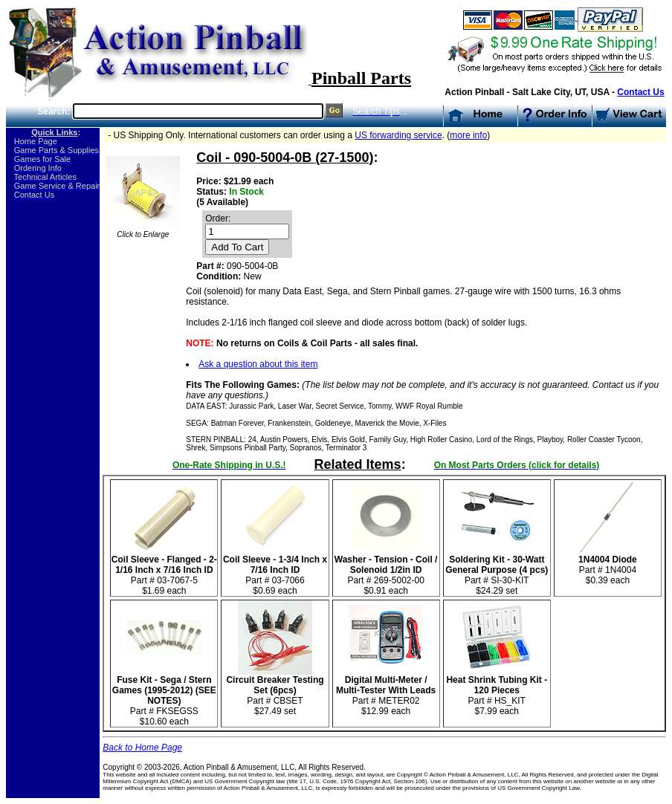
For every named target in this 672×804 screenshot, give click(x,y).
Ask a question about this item (258, 364)
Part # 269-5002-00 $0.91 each (386, 571)
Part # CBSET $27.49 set (275, 691)
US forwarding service (398, 135)
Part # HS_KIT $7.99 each (497, 691)
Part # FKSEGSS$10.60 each (164, 697)
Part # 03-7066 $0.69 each (275, 571)
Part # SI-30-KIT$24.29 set (497, 571)
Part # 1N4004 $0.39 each (607, 566)
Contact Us (640, 92)
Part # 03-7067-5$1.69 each (164, 571)
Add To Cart (237, 247)
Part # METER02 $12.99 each (386, 691)
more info (468, 135)
